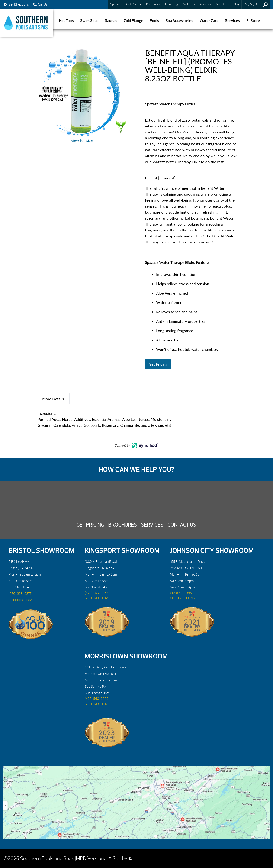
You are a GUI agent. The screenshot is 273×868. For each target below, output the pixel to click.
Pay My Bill (251, 4)
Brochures (153, 4)
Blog (236, 4)
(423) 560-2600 (97, 699)
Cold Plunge (134, 21)
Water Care (209, 21)
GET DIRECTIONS (21, 600)
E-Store (253, 21)
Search (265, 4)
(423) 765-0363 (96, 593)
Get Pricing (134, 4)
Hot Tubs (66, 21)
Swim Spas (89, 21)
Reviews (205, 4)
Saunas (111, 21)
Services (232, 21)
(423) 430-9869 (182, 593)
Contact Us (182, 525)
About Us (222, 4)
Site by (122, 858)
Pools (154, 21)
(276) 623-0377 (20, 594)
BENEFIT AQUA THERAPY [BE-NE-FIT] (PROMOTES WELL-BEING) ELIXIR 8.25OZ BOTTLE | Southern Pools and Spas (27, 23)
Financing (172, 4)
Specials (116, 4)
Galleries (189, 4)
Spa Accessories (179, 21)
